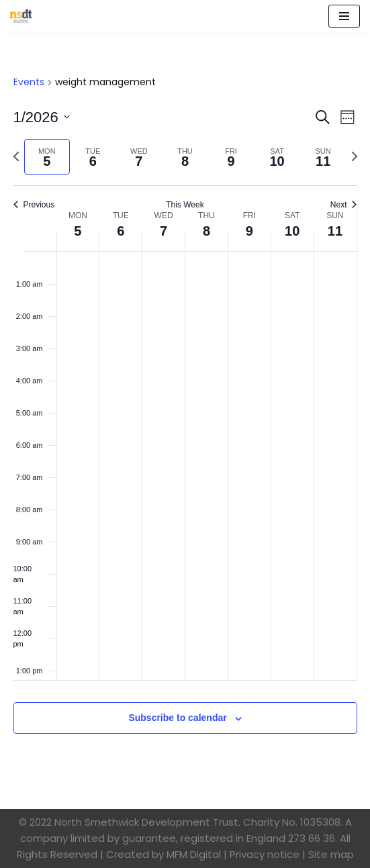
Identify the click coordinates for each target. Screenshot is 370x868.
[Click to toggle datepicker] (42, 117)
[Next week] (355, 156)
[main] (185, 421)
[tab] (47, 157)
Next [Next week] (344, 205)
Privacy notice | (268, 854)
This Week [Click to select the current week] (185, 205)
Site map (331, 854)
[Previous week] (16, 156)
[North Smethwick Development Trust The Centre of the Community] (21, 16)
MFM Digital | (197, 854)
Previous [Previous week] (34, 205)
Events (29, 82)
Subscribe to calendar (177, 718)
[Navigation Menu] (344, 16)
